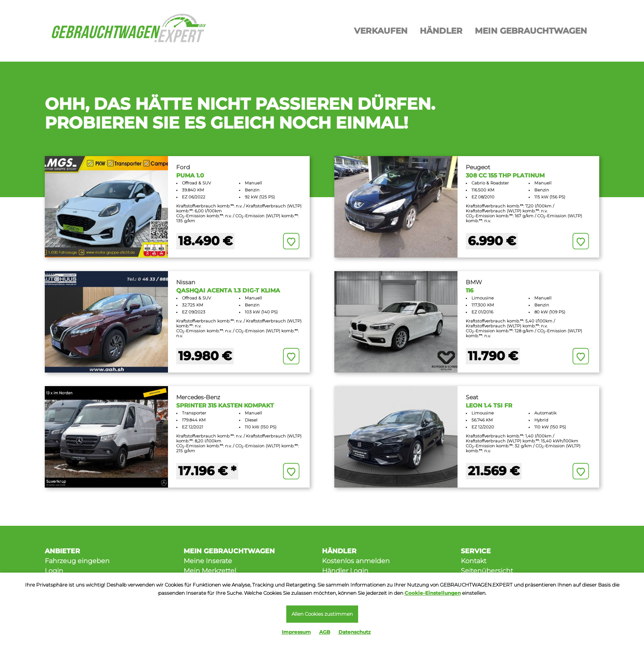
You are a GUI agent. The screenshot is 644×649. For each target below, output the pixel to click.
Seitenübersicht (487, 571)
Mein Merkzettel (210, 571)
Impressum (296, 632)
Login (54, 571)
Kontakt (474, 561)
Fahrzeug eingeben (77, 561)
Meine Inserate (208, 561)
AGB (325, 632)
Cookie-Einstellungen (433, 592)
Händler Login (345, 571)
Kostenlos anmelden (356, 561)
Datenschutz (355, 632)
